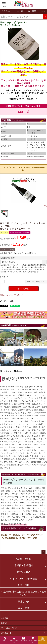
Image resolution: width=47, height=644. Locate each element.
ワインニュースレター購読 (24, 579)
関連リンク (24, 602)
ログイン (5, 623)
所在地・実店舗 (24, 559)
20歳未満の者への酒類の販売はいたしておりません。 (23, 593)
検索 (45, 17)
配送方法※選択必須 (8, 258)
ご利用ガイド (6, 633)
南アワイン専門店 (14, 640)
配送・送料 (24, 585)
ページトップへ (43, 552)
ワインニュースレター (10, 628)
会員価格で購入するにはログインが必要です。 (18, 253)
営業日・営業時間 (24, 565)
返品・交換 (24, 608)
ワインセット (24, 639)
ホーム (5, 639)
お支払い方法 (24, 572)
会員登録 (5, 618)
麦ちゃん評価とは (33, 640)
